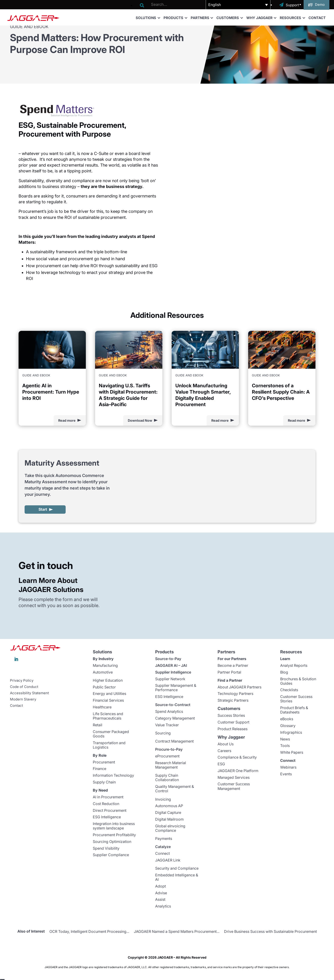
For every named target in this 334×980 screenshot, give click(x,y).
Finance (100, 769)
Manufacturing (105, 665)
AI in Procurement (108, 797)
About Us (226, 744)
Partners (202, 18)
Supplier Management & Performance (176, 688)
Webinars (288, 767)
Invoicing (163, 799)
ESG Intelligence (107, 817)
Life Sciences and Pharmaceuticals (108, 716)
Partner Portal (229, 672)
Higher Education (108, 680)
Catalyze (163, 847)
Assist (160, 899)
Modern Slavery (23, 699)
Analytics (163, 906)
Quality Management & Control (175, 789)
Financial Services (108, 700)
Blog (284, 672)
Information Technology (113, 775)
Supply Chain (104, 782)
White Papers (292, 752)
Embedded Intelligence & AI (177, 877)
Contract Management (174, 741)
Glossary (288, 726)
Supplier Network (170, 679)
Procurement (104, 762)
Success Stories (231, 715)
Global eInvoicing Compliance (170, 828)
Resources (292, 18)
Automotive (103, 672)
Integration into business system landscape (114, 826)
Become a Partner (233, 665)
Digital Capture (168, 812)
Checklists (289, 690)
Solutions (148, 18)
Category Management (175, 718)
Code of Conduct (24, 687)
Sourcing (163, 733)
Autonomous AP (169, 806)
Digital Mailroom (169, 819)
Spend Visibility (106, 848)
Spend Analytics (169, 711)
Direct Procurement (110, 810)
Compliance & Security (237, 757)
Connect (162, 853)
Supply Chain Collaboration (167, 778)
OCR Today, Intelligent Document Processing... (89, 931)
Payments (164, 839)
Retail (98, 725)
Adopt (161, 886)
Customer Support (233, 722)
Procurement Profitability (114, 835)
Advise (161, 893)
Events (286, 774)
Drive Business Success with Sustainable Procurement (270, 931)
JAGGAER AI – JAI (171, 665)
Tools (285, 746)
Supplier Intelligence (173, 672)
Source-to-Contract (173, 705)
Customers (230, 18)
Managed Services (234, 777)
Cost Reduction (106, 804)
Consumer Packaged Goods (111, 734)
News (285, 739)
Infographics (291, 732)
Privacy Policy (22, 681)
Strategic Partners (233, 700)
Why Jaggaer (261, 18)
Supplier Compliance (111, 855)
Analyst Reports (294, 665)
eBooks (287, 719)
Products (175, 18)
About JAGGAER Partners (239, 687)
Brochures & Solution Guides (298, 681)
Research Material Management (171, 765)
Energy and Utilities (109, 694)
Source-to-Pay (168, 659)
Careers (224, 751)
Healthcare (102, 707)
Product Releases (233, 729)
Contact (317, 18)
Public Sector (104, 687)
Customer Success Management (234, 786)
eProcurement (167, 756)
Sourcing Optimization (112, 842)
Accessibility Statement (29, 693)
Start (43, 509)
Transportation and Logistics (109, 745)
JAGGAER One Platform (238, 771)
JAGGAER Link (168, 860)
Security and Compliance (177, 868)
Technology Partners (235, 694)
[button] (238, 5)
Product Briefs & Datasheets (294, 710)
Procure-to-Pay (169, 749)
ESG (221, 764)
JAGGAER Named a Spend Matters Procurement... (177, 931)
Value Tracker (167, 725)
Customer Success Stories (296, 699)
